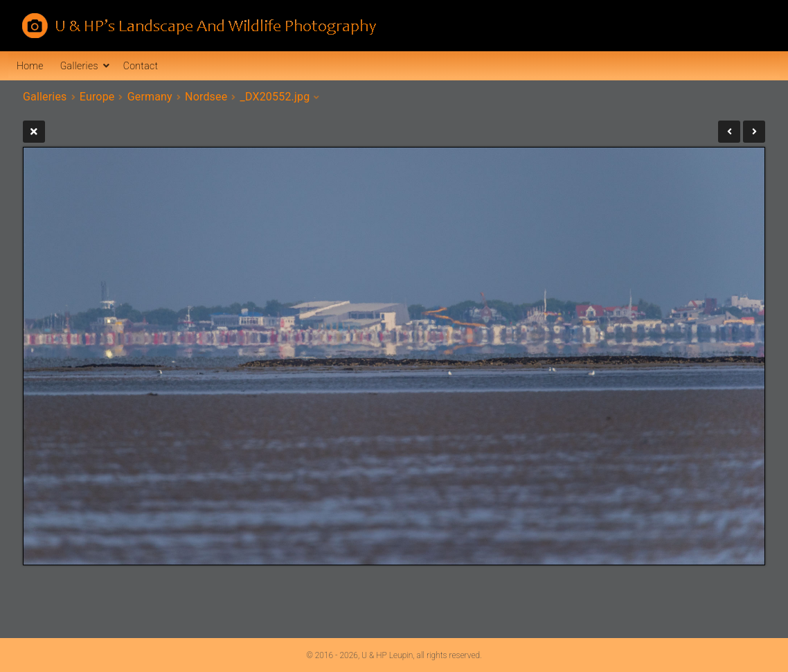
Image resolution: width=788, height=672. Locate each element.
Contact (141, 66)
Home (30, 66)
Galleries (79, 66)
